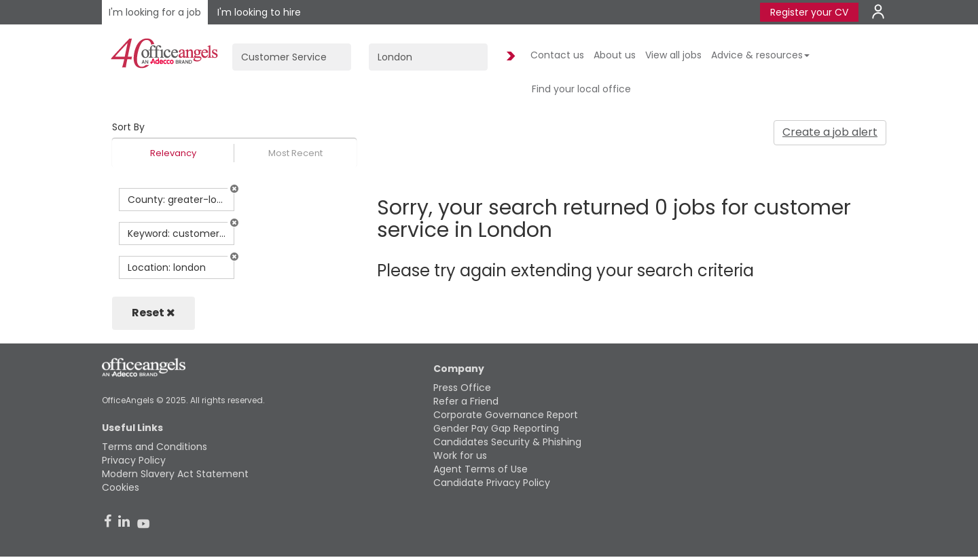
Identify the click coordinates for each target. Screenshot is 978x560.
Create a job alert (830, 132)
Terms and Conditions (155, 447)
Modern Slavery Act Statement (175, 474)
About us (615, 55)
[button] (234, 189)
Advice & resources (760, 55)
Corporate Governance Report (506, 415)
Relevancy (173, 153)
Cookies (121, 487)
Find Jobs (509, 57)
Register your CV (809, 12)
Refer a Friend (466, 401)
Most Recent (295, 153)
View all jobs (673, 55)
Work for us (460, 455)
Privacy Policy (134, 460)
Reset (153, 313)
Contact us (557, 55)
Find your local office (581, 89)
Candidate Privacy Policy (492, 483)
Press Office (462, 388)
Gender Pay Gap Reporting (496, 428)
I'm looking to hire (259, 12)
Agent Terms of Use (481, 469)
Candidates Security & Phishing (507, 442)
